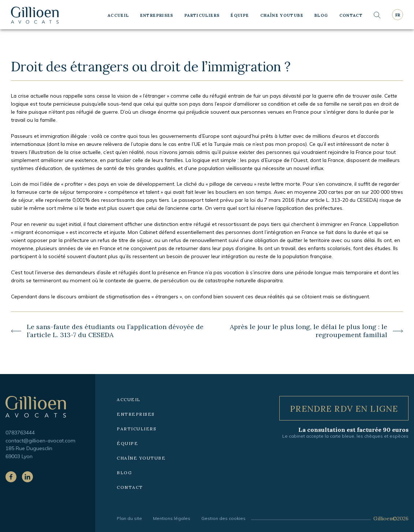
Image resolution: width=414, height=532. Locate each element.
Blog (321, 15)
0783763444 (20, 432)
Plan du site (129, 518)
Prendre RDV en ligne (344, 409)
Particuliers (202, 15)
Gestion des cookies (223, 518)
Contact (351, 15)
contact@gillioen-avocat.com (40, 440)
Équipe (240, 15)
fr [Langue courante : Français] (398, 15)
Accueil (118, 15)
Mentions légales (172, 518)
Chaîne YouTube (282, 15)
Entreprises (157, 15)
